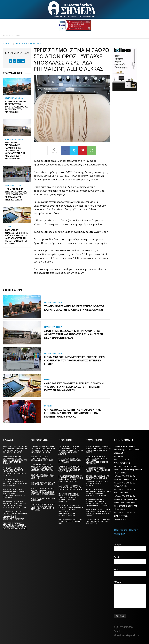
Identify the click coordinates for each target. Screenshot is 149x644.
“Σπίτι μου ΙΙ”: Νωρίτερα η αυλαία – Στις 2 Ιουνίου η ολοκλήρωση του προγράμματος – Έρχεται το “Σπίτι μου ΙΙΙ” (14, 472)
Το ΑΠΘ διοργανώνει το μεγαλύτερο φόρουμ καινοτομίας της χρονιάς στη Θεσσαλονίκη (16, 107)
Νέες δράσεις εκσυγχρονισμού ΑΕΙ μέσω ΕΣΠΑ (43, 499)
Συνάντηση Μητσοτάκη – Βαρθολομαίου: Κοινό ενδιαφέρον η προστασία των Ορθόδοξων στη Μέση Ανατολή (15, 460)
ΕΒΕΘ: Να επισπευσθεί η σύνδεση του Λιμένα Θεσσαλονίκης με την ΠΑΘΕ (42, 458)
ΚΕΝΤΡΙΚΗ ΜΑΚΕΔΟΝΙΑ (29, 43)
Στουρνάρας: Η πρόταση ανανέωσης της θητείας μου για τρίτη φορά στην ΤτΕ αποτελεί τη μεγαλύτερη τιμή (15, 504)
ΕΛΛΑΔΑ (8, 227)
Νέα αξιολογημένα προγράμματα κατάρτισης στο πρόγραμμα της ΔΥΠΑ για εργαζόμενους (15, 483)
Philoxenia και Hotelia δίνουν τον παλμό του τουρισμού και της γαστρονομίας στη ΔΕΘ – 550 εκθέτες (99, 512)
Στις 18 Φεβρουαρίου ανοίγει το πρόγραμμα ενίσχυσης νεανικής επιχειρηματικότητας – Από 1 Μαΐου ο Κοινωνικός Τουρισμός (98, 481)
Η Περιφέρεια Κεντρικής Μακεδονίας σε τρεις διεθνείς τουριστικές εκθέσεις (98, 470)
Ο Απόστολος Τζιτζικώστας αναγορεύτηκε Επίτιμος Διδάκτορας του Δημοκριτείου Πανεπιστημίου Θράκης (72, 413)
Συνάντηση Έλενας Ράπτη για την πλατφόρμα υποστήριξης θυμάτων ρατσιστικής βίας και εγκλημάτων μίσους (71, 479)
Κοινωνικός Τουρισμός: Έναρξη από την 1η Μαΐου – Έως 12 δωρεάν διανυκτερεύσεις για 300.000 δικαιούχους (14, 493)
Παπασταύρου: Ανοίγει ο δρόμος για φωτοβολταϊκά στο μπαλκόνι (70, 460)
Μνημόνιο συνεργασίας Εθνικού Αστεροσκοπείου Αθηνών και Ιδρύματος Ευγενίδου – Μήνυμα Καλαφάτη (69, 498)
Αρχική (7, 43)
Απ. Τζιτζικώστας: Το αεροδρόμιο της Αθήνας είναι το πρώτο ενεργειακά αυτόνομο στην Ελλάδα (99, 492)
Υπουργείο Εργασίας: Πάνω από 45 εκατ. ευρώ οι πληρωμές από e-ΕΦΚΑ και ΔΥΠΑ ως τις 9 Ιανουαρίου (43, 507)
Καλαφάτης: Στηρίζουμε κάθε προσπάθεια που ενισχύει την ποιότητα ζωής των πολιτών (70, 488)
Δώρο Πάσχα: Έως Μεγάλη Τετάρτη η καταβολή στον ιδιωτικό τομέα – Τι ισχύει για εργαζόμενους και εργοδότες (15, 526)
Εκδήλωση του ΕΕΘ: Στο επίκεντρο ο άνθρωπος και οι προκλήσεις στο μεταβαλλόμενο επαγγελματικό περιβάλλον (15, 515)
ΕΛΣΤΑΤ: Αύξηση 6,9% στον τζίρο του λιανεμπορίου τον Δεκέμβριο (42, 476)
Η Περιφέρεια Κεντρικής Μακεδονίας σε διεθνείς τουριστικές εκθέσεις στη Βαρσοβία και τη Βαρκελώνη (97, 502)
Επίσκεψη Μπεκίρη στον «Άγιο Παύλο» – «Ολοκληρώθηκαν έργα (70, 521)
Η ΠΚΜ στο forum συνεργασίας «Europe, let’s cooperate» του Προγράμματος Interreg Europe (16, 194)
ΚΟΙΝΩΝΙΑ (49, 406)
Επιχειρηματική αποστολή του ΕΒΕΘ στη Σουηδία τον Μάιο (43, 483)
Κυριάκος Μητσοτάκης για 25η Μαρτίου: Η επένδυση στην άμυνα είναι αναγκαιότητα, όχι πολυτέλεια (70, 469)
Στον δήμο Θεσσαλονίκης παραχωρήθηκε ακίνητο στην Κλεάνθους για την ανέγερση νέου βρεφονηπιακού (15, 151)
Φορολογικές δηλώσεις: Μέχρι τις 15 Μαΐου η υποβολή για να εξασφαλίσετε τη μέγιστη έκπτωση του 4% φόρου (74, 387)
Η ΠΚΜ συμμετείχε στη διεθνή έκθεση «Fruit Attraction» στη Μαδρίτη (98, 521)
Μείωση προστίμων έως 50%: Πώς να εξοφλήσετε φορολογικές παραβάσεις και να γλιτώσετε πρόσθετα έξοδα (43, 491)
